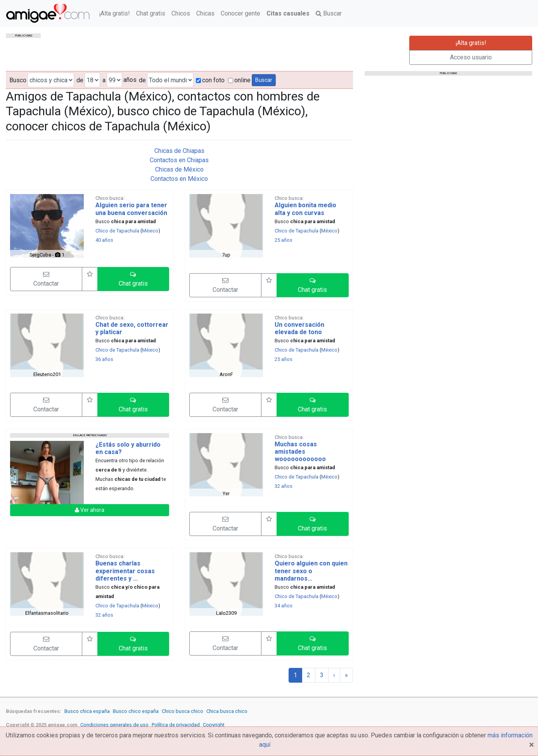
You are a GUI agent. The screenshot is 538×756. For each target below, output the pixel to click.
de (80, 80)
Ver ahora (90, 510)
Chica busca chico (227, 711)
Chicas (205, 13)
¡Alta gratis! (114, 13)
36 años (104, 359)
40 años (104, 240)
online (239, 80)
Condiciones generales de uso (114, 725)
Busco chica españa (87, 711)
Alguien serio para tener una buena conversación (131, 209)
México (150, 231)
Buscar (329, 13)
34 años (284, 606)
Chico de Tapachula (117, 231)
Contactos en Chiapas (179, 160)
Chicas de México (179, 169)
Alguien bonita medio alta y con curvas (305, 209)
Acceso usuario (471, 57)
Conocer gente (240, 13)
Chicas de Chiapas (179, 151)
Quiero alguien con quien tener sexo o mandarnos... (311, 571)
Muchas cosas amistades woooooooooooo (300, 452)
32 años (284, 486)
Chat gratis (151, 13)
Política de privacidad (176, 725)
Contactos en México (179, 179)
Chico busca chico (183, 711)
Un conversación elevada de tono (299, 328)
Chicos (181, 13)
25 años (284, 240)
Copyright (214, 725)
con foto (210, 80)
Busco (18, 80)
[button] (133, 279)
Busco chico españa (136, 711)
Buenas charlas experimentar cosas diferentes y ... (125, 571)
